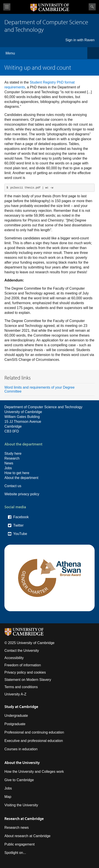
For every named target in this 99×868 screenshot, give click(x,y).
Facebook (21, 517)
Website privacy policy (22, 494)
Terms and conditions (21, 687)
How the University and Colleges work (34, 772)
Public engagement (20, 844)
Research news (17, 828)
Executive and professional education (34, 741)
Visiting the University (21, 805)
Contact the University (22, 651)
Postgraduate (15, 724)
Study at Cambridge (21, 707)
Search (92, 7)
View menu (7, 7)
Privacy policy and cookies (25, 672)
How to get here (17, 473)
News (9, 463)
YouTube (20, 534)
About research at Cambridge (27, 836)
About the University (22, 763)
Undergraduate (16, 716)
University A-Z (15, 694)
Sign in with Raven (80, 40)
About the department (21, 478)
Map (8, 797)
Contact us (13, 486)
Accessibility (14, 658)
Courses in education (21, 749)
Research (12, 458)
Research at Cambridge (24, 819)
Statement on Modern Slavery (28, 680)
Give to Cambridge (19, 780)
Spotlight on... (15, 853)
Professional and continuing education (34, 732)
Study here (13, 454)
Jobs (8, 468)
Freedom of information (23, 665)
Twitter (18, 525)
